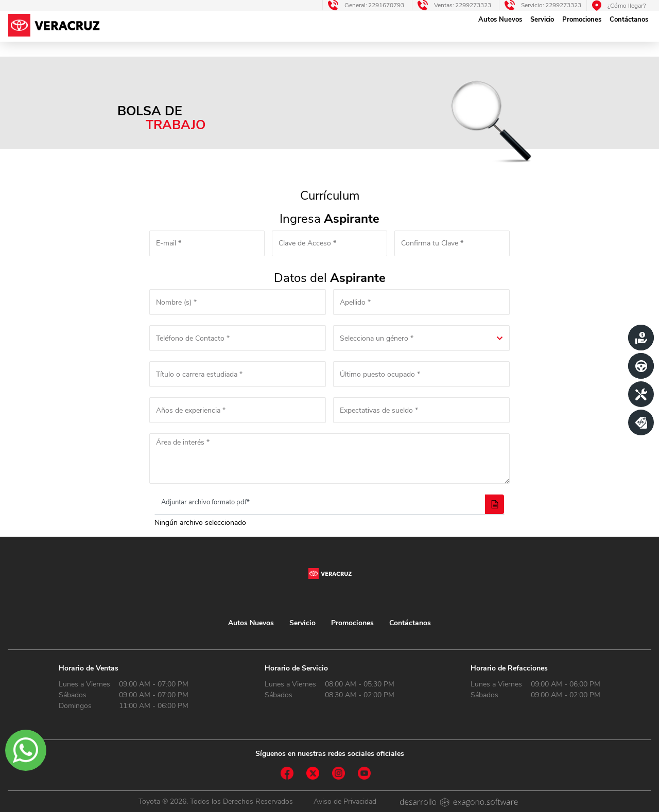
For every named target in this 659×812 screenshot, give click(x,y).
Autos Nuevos (500, 20)
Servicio (542, 20)
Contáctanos (629, 20)
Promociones (582, 20)
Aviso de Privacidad (345, 801)
